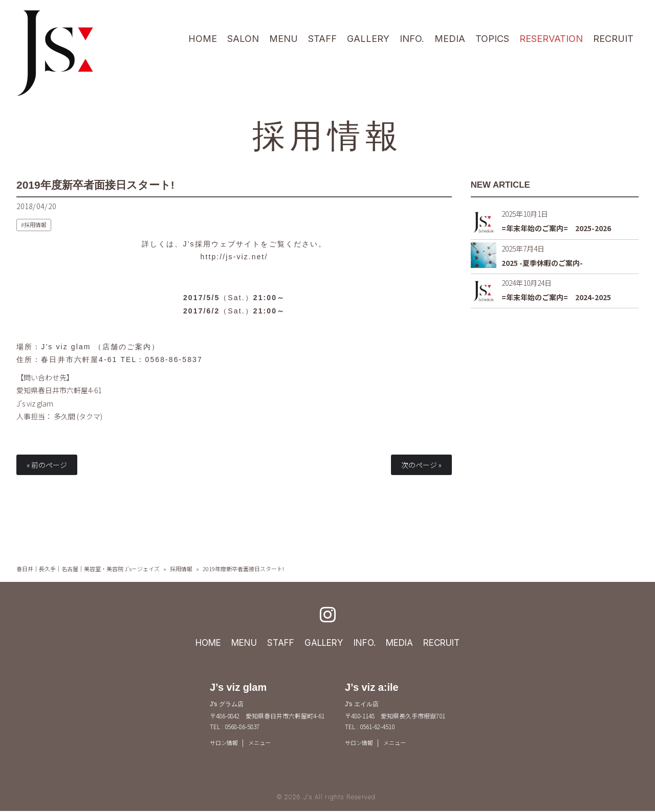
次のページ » (421, 465)
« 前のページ (47, 465)
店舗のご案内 (127, 347)
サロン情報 (225, 743)
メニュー (263, 743)
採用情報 (327, 134)
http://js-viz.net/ (234, 257)
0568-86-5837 (174, 359)
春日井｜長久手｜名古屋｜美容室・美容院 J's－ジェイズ (88, 569)
